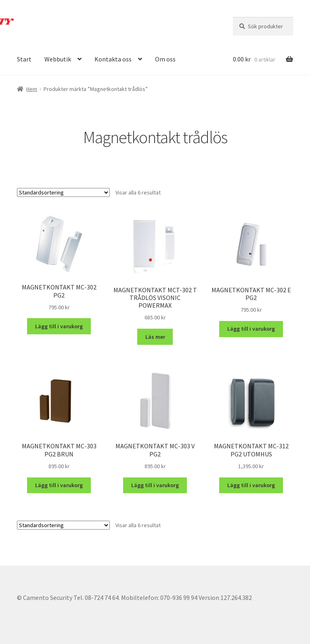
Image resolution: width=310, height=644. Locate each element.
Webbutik (58, 59)
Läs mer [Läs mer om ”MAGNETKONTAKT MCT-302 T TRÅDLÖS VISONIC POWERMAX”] (155, 337)
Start (24, 59)
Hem (32, 89)
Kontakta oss (113, 59)
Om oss (165, 59)
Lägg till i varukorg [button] (59, 326)
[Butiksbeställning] (63, 192)
